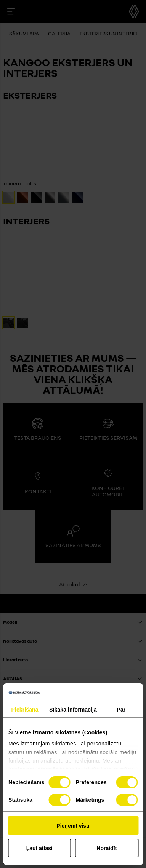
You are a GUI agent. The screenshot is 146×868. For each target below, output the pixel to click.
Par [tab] (121, 710)
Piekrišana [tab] (25, 710)
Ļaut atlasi (39, 848)
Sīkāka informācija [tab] (73, 710)
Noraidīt (107, 848)
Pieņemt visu (73, 826)
